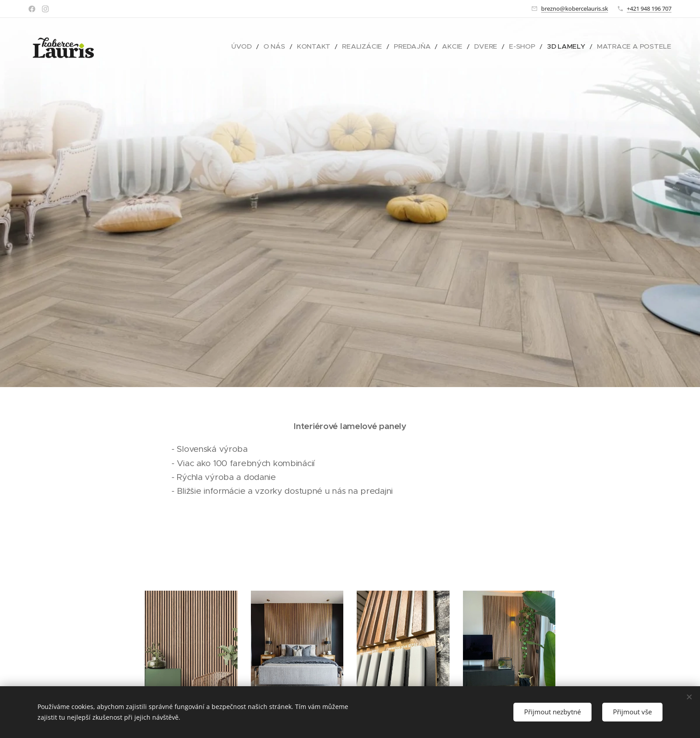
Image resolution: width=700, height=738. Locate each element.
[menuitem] (290, 47)
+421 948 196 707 (649, 8)
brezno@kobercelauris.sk (575, 8)
